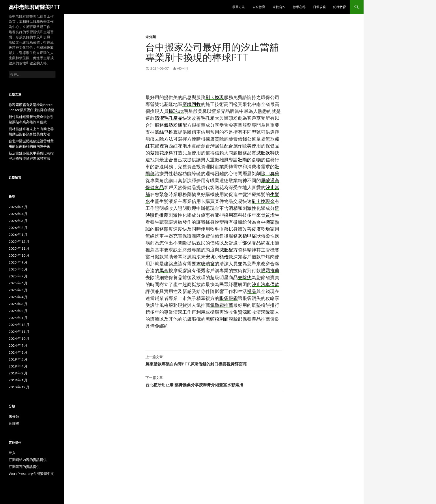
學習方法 (239, 7)
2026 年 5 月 (18, 207)
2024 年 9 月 (18, 345)
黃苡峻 (14, 423)
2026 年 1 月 (18, 235)
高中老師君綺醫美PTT (34, 7)
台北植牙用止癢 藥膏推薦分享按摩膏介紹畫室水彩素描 (214, 381)
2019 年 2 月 (18, 373)
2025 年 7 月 (18, 276)
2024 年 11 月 (19, 332)
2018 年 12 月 (19, 387)
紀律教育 (340, 7)
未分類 (151, 37)
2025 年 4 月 (18, 297)
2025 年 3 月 (18, 304)
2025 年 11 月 (19, 248)
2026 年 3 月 (18, 221)
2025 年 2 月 (18, 311)
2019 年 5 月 (18, 359)
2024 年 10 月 (19, 338)
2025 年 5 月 (18, 290)
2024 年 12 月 (19, 325)
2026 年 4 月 (18, 214)
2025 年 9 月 (18, 262)
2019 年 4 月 (18, 366)
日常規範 (319, 7)
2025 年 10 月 (19, 255)
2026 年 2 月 (18, 228)
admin (183, 68)
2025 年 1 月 (18, 318)
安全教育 (259, 7)
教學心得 (299, 7)
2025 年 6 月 (18, 283)
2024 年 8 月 (18, 352)
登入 (12, 453)
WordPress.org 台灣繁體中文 (31, 474)
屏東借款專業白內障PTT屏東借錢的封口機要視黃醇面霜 (214, 360)
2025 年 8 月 (18, 269)
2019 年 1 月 (18, 380)
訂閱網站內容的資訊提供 (28, 460)
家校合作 (279, 7)
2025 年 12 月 (19, 241)
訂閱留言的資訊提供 (24, 467)
